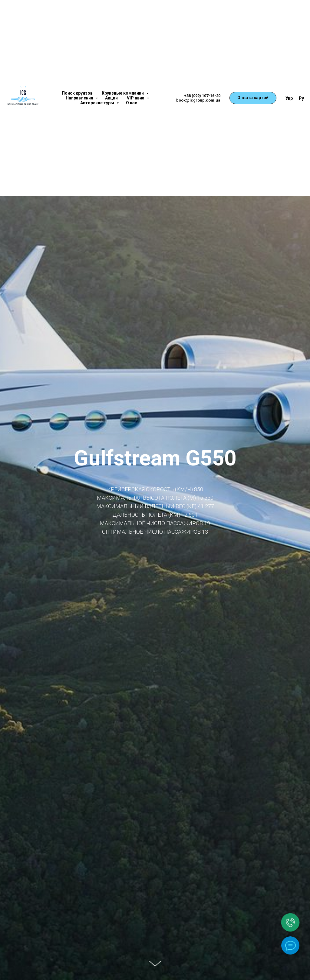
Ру (301, 98)
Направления (80, 98)
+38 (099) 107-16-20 (202, 96)
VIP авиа (136, 98)
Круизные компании (123, 93)
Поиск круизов (77, 93)
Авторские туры (98, 103)
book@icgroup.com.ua (198, 100)
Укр (289, 98)
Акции (111, 98)
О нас (132, 103)
